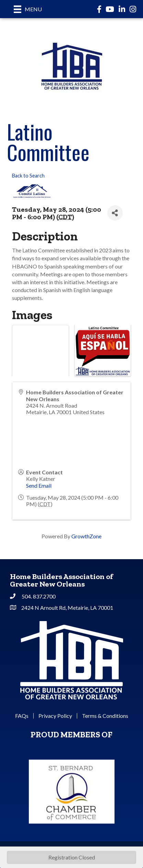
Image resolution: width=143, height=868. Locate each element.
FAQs (22, 716)
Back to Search (28, 176)
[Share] (115, 213)
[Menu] (28, 9)
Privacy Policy (55, 716)
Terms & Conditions (105, 716)
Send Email (39, 485)
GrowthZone (86, 536)
